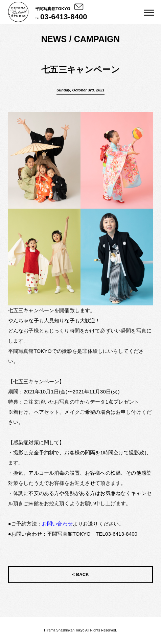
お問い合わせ (57, 524)
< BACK (80, 574)
